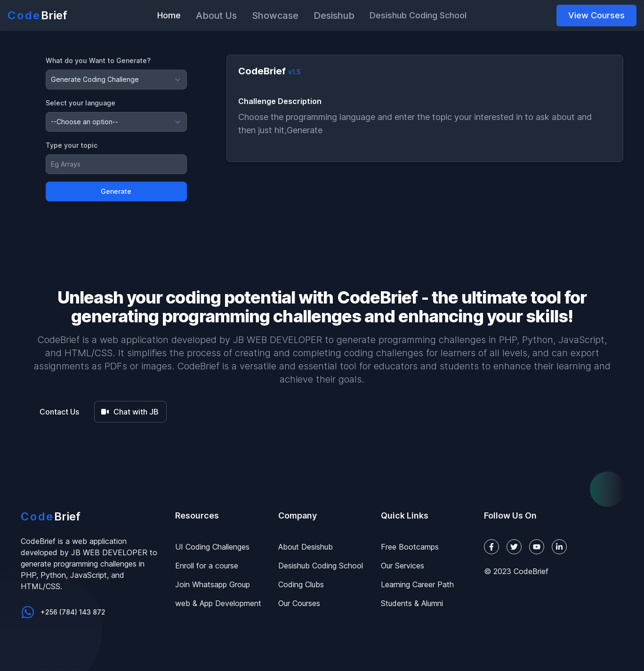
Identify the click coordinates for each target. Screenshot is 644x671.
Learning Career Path (417, 584)
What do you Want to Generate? (98, 60)
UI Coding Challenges (212, 547)
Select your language (80, 103)
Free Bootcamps (410, 547)
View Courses (596, 15)
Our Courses (299, 603)
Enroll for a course (207, 566)
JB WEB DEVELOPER (278, 340)
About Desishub (306, 547)
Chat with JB (129, 412)
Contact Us (59, 412)
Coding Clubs (301, 584)
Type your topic (72, 145)
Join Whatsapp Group (213, 584)
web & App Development (218, 603)
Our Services (402, 566)
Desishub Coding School (321, 566)
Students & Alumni (412, 603)
